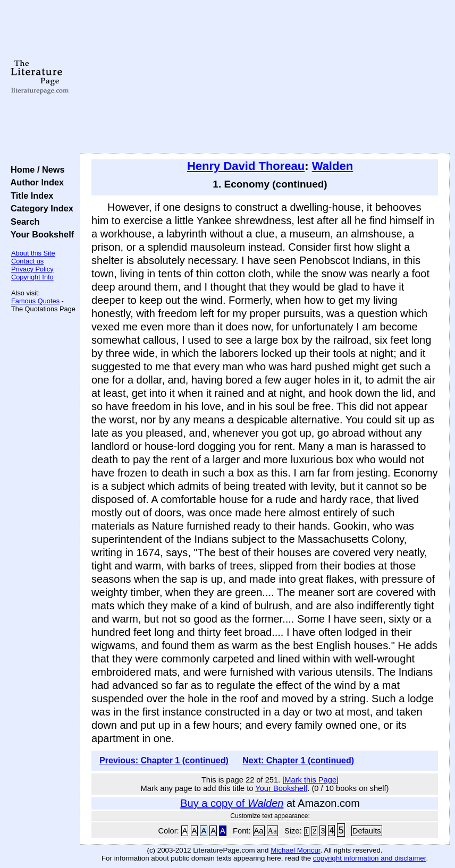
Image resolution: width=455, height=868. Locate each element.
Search (23, 222)
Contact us (27, 261)
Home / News (35, 169)
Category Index (40, 208)
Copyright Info (32, 277)
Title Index (30, 195)
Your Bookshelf (40, 234)
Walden (332, 166)
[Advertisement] (265, 77)
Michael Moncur (295, 850)
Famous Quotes (35, 301)
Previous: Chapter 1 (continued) (164, 760)
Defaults (367, 831)
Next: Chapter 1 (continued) (298, 760)
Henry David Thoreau (246, 166)
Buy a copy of (232, 803)
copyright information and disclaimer (370, 858)
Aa (259, 831)
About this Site (33, 253)
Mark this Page (310, 780)
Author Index (35, 182)
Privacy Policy (32, 269)
